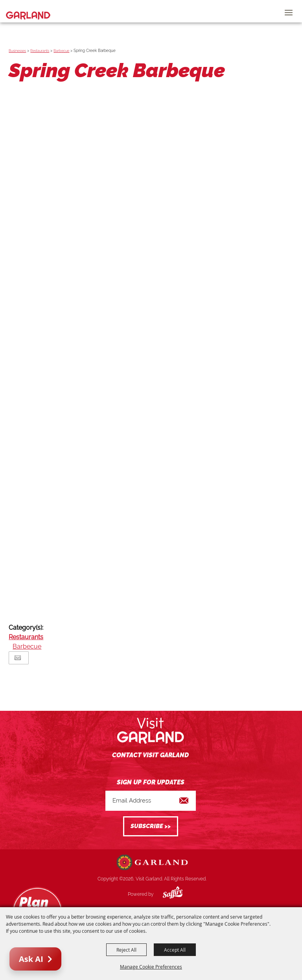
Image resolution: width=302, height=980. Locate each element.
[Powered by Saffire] (167, 894)
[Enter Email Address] (151, 801)
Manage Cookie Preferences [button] (151, 967)
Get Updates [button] (151, 826)
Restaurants (40, 51)
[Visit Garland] (28, 11)
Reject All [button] (126, 950)
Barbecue (61, 51)
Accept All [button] (175, 950)
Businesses (17, 51)
